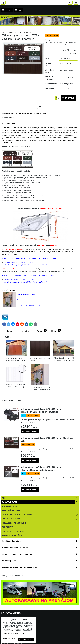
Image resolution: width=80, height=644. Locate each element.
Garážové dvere (40, 502)
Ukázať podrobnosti (9, 638)
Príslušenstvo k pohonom (15, 523)
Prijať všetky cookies (26, 639)
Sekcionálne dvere (11, 510)
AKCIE (40, 498)
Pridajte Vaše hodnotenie (13, 576)
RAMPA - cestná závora (13, 535)
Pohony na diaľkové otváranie (40, 515)
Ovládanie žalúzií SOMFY (14, 531)
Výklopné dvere (10, 506)
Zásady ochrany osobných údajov (13, 634)
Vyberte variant (30, 431)
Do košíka (68, 98)
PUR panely (7, 527)
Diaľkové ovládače (40, 519)
